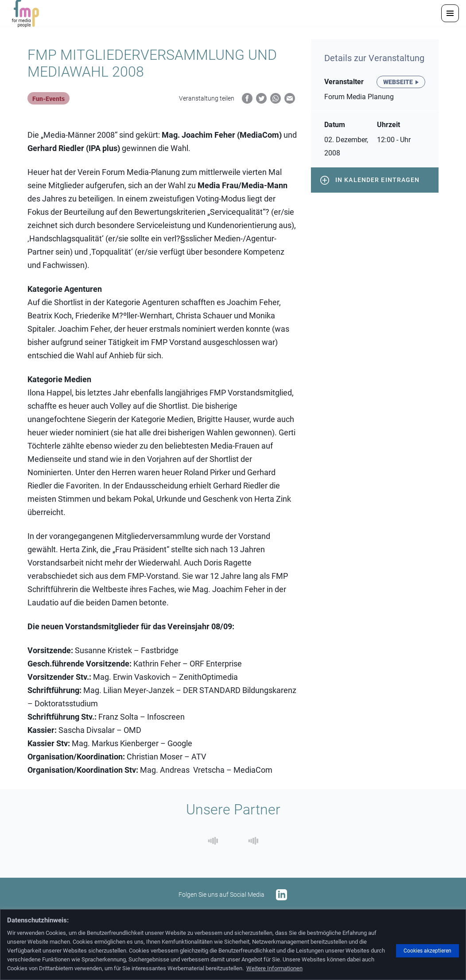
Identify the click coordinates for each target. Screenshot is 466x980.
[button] (450, 13)
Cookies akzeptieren (427, 951)
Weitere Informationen (274, 968)
